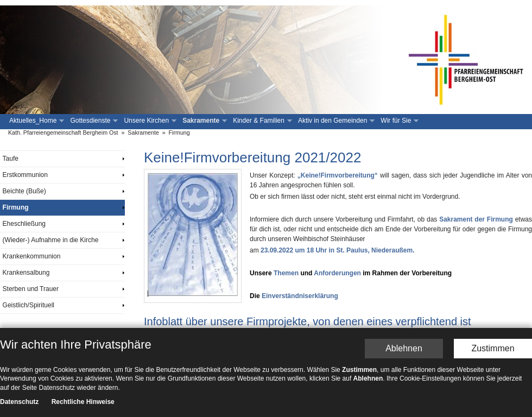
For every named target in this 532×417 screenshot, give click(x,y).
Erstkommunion (25, 175)
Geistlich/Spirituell (28, 305)
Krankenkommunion (32, 256)
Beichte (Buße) (24, 191)
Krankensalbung (26, 273)
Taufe (11, 159)
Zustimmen (493, 353)
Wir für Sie (398, 121)
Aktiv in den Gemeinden (335, 121)
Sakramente (204, 121)
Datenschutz (19, 407)
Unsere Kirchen (149, 121)
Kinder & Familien (261, 121)
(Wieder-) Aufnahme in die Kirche (51, 240)
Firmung (179, 132)
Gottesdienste (93, 121)
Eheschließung (24, 224)
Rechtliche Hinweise (83, 407)
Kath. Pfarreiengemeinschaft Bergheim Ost (63, 132)
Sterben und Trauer (31, 289)
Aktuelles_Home (36, 121)
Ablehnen (404, 353)
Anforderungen (337, 273)
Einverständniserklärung (300, 296)
